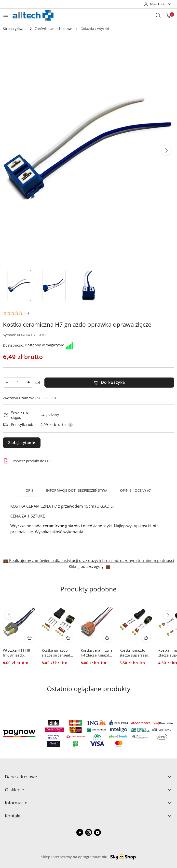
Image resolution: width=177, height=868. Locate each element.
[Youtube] (97, 832)
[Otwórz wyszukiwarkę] (158, 15)
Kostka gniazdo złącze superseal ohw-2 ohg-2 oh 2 (134, 653)
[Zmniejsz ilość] (7, 383)
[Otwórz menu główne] (6, 15)
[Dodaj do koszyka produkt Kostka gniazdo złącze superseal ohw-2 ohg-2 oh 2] (146, 638)
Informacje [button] (88, 803)
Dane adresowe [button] (88, 777)
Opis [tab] (29, 490)
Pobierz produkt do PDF (27, 461)
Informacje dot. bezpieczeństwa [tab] (77, 490)
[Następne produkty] (168, 615)
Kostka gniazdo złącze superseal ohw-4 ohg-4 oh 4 (56, 653)
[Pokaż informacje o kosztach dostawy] (70, 425)
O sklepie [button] (88, 790)
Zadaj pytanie (22, 443)
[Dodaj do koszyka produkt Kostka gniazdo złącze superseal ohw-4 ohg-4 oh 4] (68, 638)
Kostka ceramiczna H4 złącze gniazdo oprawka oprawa (97, 653)
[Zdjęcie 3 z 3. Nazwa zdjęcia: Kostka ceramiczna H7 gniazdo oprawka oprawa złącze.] (88, 286)
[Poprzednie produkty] (9, 615)
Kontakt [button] (88, 816)
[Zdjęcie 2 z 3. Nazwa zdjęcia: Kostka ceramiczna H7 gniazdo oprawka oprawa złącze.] (54, 286)
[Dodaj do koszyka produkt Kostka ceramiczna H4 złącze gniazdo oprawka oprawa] (107, 638)
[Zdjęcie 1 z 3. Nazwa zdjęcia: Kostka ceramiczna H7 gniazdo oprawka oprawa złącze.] (19, 286)
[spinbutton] (18, 383)
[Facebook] (80, 832)
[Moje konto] (158, 4)
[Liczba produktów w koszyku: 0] (168, 15)
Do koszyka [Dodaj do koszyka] (109, 382)
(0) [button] (27, 313)
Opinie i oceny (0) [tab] (136, 490)
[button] (166, 151)
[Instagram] (89, 832)
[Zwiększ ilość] (28, 383)
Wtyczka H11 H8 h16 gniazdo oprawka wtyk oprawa (16, 653)
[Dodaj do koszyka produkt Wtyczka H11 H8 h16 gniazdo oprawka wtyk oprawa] (29, 638)
